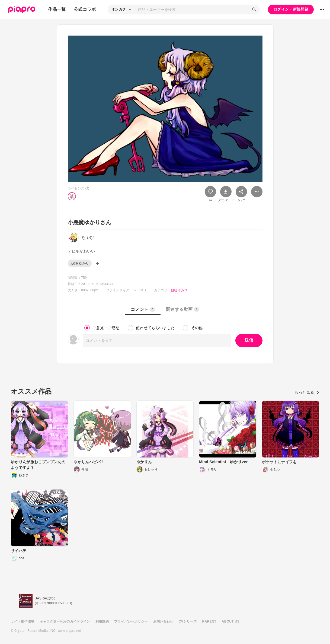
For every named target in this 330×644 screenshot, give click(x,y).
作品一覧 (57, 9)
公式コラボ (85, 9)
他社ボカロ (179, 290)
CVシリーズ (188, 621)
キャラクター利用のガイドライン (65, 621)
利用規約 (102, 621)
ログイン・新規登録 (291, 9)
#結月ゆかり (80, 263)
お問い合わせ (163, 621)
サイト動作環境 (23, 621)
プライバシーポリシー (131, 621)
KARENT (209, 621)
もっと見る (307, 392)
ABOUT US (231, 621)
